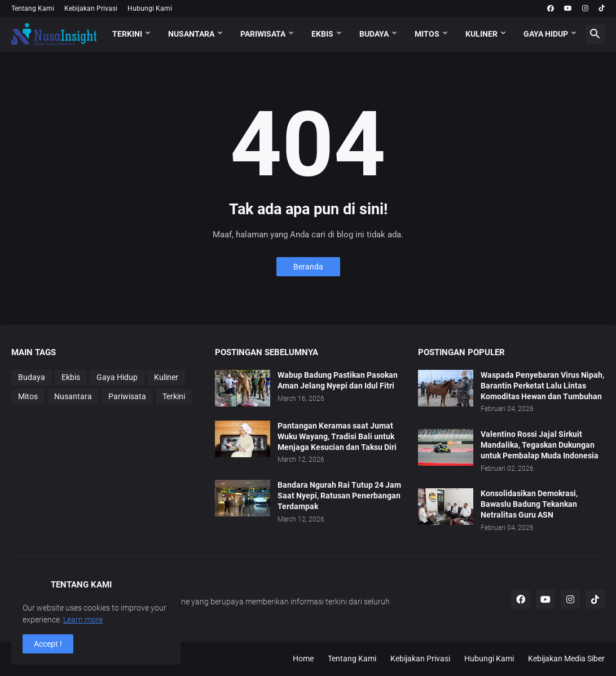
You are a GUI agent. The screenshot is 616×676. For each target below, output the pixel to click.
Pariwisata (127, 396)
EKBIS (322, 34)
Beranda (308, 267)
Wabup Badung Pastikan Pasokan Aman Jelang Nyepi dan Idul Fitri (338, 380)
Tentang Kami (33, 8)
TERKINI (127, 34)
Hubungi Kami (150, 8)
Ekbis (71, 377)
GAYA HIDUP (546, 34)
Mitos (28, 396)
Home (303, 659)
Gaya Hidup (117, 377)
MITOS (427, 34)
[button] (595, 34)
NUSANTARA (191, 34)
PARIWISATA (263, 34)
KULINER (481, 34)
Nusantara (73, 396)
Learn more (83, 620)
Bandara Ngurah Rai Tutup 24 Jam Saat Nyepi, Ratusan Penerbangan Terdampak (339, 496)
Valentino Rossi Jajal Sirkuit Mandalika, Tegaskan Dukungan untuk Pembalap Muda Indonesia (540, 445)
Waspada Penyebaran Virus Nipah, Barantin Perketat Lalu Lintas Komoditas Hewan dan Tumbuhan (542, 386)
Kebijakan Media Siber (566, 659)
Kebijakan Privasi (91, 8)
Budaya (32, 377)
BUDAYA (374, 34)
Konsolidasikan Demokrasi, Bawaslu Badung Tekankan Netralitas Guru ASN (529, 504)
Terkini (174, 396)
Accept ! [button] (48, 644)
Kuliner (166, 377)
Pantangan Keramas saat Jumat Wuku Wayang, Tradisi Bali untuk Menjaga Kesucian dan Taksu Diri (337, 436)
